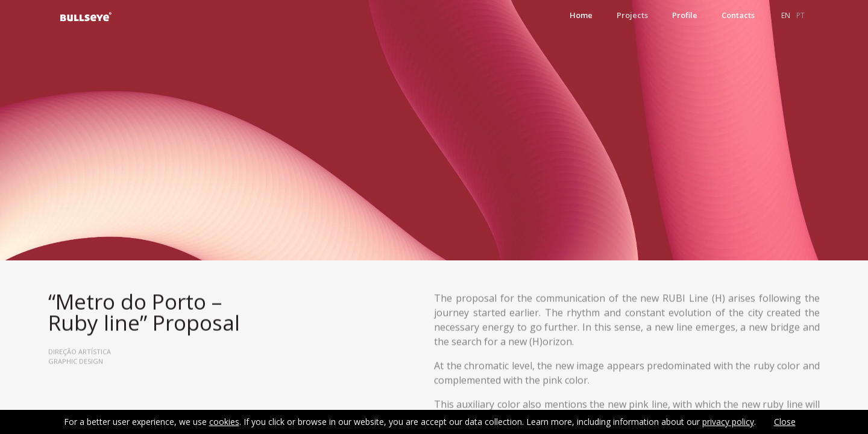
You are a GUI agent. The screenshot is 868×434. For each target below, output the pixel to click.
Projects (632, 15)
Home (581, 15)
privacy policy (728, 422)
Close (785, 422)
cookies (224, 422)
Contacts (738, 15)
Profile (685, 15)
